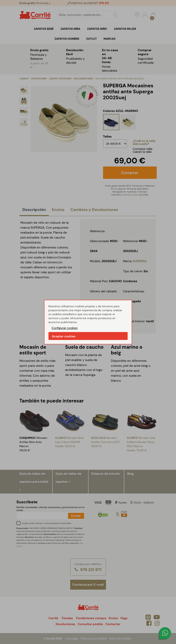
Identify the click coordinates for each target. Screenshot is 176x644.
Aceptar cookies (64, 336)
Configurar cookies (65, 328)
